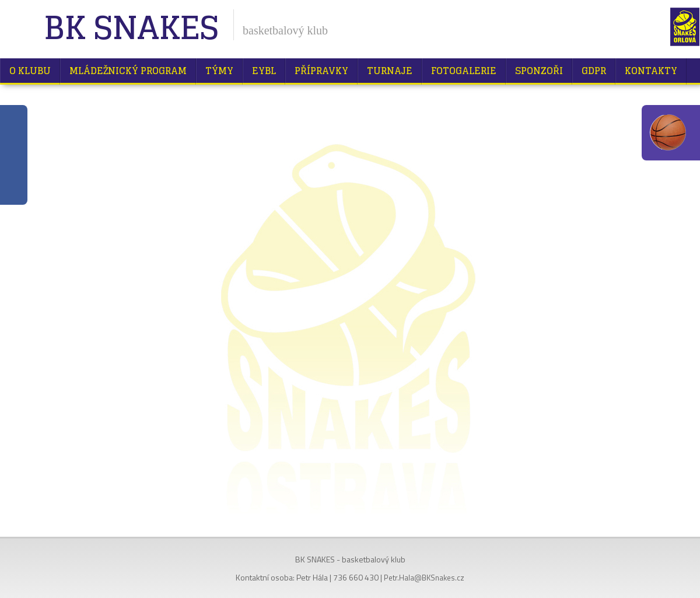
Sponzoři (539, 71)
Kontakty (651, 71)
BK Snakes (131, 29)
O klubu (30, 71)
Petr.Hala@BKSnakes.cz (424, 578)
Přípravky (321, 71)
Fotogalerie (464, 71)
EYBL (264, 71)
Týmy (219, 71)
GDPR (594, 71)
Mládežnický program (128, 71)
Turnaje (390, 71)
